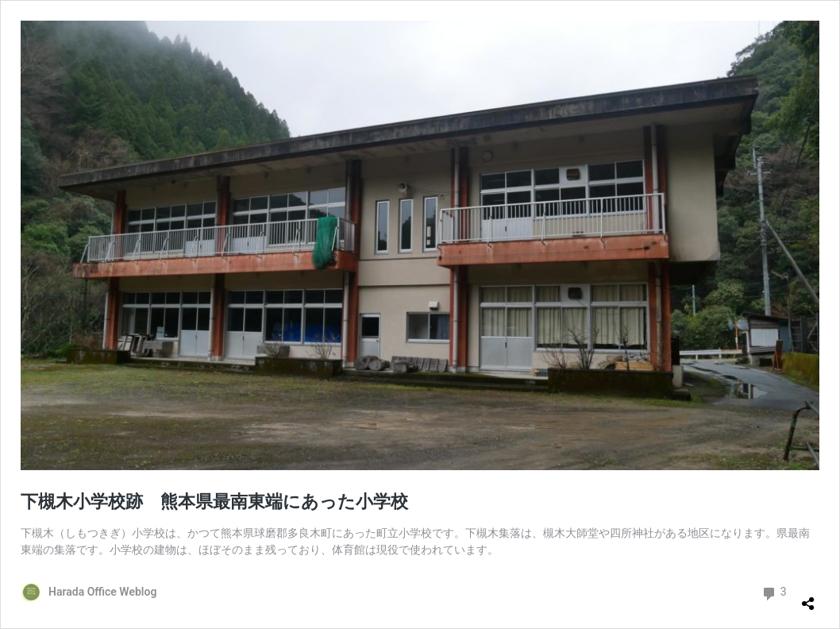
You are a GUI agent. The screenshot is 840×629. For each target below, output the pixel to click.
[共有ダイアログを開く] (808, 597)
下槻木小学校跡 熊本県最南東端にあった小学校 (214, 502)
